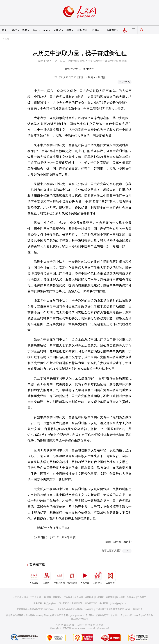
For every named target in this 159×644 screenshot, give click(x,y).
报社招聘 (47, 597)
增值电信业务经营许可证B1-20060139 (75, 609)
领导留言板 (72, 577)
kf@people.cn (50, 603)
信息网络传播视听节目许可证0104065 (24, 615)
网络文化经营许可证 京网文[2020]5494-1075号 (66, 615)
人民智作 (110, 577)
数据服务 (100, 597)
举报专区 (82, 30)
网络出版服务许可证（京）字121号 (106, 615)
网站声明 (110, 597)
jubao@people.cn (118, 603)
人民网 (6, 39)
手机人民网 (59, 577)
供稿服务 (89, 597)
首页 (4, 30)
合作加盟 (79, 597)
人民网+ (47, 577)
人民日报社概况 (20, 597)
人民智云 (98, 577)
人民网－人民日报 (96, 77)
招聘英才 (57, 597)
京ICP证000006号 (132, 615)
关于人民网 (35, 597)
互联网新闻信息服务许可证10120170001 (36, 609)
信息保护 (131, 597)
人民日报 (34, 577)
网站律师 (121, 597)
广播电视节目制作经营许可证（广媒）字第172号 (119, 609)
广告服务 (68, 597)
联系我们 (142, 597)
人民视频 (85, 577)
